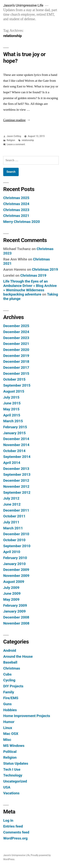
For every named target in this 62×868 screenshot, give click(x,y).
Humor (9, 722)
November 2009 (16, 576)
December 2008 (16, 617)
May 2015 (11, 409)
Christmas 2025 (16, 198)
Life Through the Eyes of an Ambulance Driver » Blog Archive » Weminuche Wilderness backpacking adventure (30, 288)
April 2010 (12, 552)
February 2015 (15, 427)
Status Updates (16, 763)
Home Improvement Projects (27, 716)
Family (9, 692)
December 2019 (16, 356)
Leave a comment (16, 144)
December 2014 (16, 439)
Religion (11, 140)
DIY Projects (13, 686)
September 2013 (17, 474)
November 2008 (16, 623)
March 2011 (13, 528)
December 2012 (16, 480)
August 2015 (14, 391)
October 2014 (14, 451)
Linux (8, 728)
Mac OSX (11, 734)
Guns (7, 704)
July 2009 (11, 588)
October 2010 (14, 540)
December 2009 (16, 570)
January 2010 (14, 564)
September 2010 (17, 546)
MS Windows (14, 746)
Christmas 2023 (16, 210)
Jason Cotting (14, 136)
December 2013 (16, 469)
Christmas (12, 668)
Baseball (10, 662)
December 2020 (16, 350)
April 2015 (12, 415)
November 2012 (16, 486)
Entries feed (13, 826)
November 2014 (16, 445)
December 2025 (16, 326)
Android (10, 650)
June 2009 (12, 593)
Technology (13, 775)
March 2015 (13, 421)
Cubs (7, 674)
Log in (8, 820)
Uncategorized (15, 781)
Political (10, 752)
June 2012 (12, 504)
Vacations (11, 793)
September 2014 (17, 457)
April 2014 (12, 463)
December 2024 (16, 332)
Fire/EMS (11, 698)
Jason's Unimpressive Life (23, 5)
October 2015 (14, 379)
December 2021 (16, 344)
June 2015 (12, 403)
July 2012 (11, 498)
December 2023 (16, 338)
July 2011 (11, 522)
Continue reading (17, 120)
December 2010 (16, 534)
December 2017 (16, 368)
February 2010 (15, 558)
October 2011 (14, 516)
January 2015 (14, 433)
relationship (28, 140)
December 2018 (16, 362)
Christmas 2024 (16, 204)
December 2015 (16, 373)
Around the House (18, 656)
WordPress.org (15, 838)
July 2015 (11, 397)
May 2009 (11, 599)
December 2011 (16, 510)
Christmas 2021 (16, 216)
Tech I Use (12, 769)
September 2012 (17, 492)
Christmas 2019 (45, 269)
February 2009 (15, 605)
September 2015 (17, 385)
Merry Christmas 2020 (22, 222)
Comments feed (16, 832)
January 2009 (14, 611)
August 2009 (14, 582)
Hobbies (10, 710)
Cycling (9, 680)
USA (7, 787)
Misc (7, 740)
